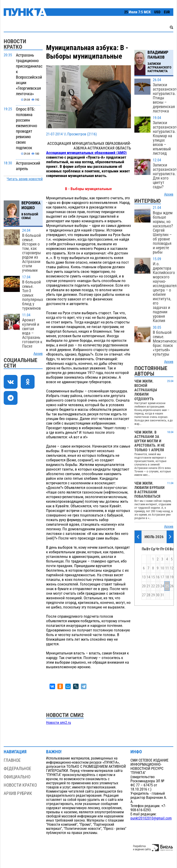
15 (153, 577)
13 (144, 577)
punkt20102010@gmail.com (151, 818)
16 (158, 577)
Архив (38, 354)
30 (158, 595)
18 (167, 577)
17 (162, 577)
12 (172, 568)
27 (144, 595)
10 (162, 568)
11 (167, 568)
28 (148, 595)
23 (158, 586)
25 (167, 586)
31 (162, 595)
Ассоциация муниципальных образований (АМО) (86, 153)
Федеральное (17, 769)
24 (162, 586)
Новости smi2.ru (59, 723)
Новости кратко (20, 785)
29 (153, 595)
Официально (17, 777)
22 (153, 586)
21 (148, 586)
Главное (12, 760)
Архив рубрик (18, 793)
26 (172, 586)
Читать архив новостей (25, 179)
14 (148, 577)
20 (144, 586)
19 (172, 577)
